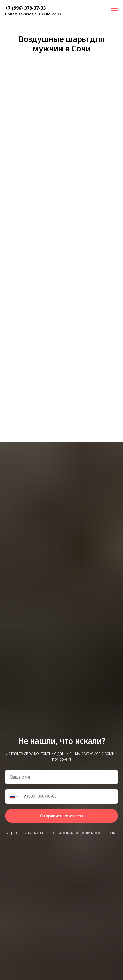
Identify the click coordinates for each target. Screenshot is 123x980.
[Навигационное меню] (114, 11)
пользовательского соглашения (96, 833)
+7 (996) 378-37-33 (25, 8)
